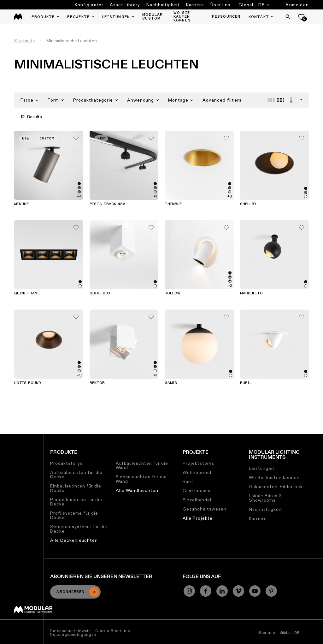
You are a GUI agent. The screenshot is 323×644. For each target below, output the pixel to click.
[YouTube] (255, 591)
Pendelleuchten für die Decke (76, 502)
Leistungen (261, 468)
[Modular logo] (33, 612)
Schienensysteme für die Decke (79, 529)
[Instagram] (189, 591)
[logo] (18, 17)
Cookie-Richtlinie (113, 631)
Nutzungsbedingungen (73, 634)
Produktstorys (66, 463)
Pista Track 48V (107, 204)
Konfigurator (89, 5)
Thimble (173, 204)
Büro (188, 482)
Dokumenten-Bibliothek (276, 487)
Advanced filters (222, 100)
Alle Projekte (198, 518)
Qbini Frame (27, 293)
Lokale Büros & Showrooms (265, 498)
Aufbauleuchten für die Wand (142, 465)
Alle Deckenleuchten (74, 540)
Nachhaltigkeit (163, 5)
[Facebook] (206, 591)
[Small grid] (280, 100)
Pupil (246, 383)
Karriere (195, 5)
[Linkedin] (222, 591)
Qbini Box (100, 293)
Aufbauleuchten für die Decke (76, 475)
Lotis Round (28, 383)
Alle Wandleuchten (137, 490)
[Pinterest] (271, 591)
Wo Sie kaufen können (274, 477)
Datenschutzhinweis (70, 631)
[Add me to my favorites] (76, 136)
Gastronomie (197, 491)
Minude (21, 204)
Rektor (97, 383)
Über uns (220, 5)
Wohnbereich (198, 472)
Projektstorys (198, 463)
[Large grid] (271, 100)
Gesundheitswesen (205, 509)
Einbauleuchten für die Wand (141, 479)
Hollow (173, 293)
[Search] (288, 17)
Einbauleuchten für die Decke (76, 488)
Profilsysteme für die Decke (74, 515)
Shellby (248, 204)
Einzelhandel (197, 500)
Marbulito (251, 293)
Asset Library (125, 5)
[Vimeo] (238, 591)
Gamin (171, 383)
